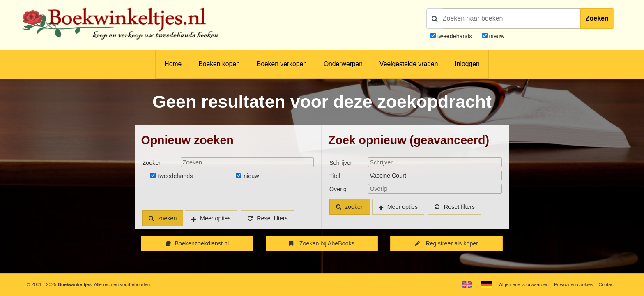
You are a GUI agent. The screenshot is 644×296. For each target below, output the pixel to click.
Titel (335, 176)
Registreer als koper (446, 243)
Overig (338, 189)
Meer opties (215, 218)
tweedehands (455, 36)
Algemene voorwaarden (524, 284)
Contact (606, 284)
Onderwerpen (343, 64)
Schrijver (341, 163)
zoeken (163, 218)
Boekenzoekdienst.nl (197, 243)
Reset (268, 218)
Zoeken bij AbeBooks (322, 243)
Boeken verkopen (282, 64)
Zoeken (597, 18)
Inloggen (467, 64)
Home (173, 64)
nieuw (496, 36)
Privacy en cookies (574, 284)
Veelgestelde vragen (409, 64)
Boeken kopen (219, 64)
